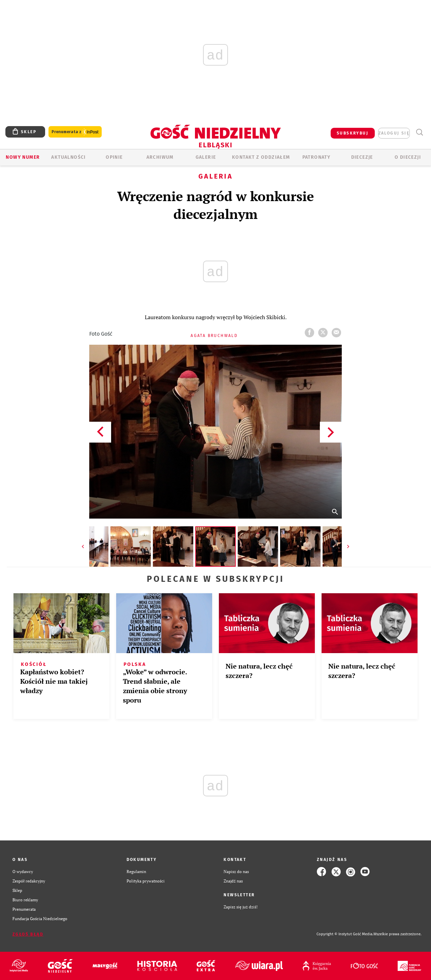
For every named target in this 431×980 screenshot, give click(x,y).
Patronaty (317, 157)
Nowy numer (23, 157)
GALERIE (206, 157)
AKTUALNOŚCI (68, 157)
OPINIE (114, 157)
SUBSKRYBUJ (353, 133)
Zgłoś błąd (28, 934)
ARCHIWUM (160, 157)
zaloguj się (394, 133)
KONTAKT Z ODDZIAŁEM (261, 157)
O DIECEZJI (408, 157)
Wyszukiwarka (419, 132)
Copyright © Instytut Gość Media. (345, 934)
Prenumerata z (75, 132)
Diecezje (362, 157)
